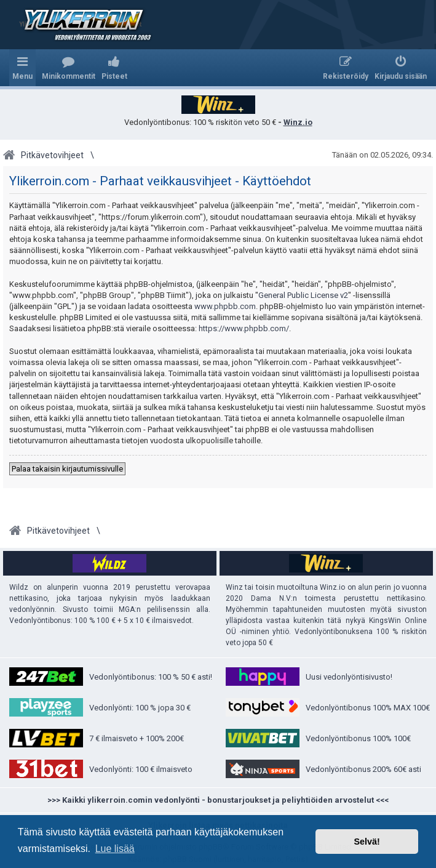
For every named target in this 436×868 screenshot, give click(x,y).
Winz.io (298, 122)
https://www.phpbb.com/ (244, 328)
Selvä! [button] (367, 842)
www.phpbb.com (225, 306)
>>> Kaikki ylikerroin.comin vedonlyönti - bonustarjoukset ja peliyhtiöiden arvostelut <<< (218, 800)
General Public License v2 (303, 295)
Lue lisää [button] (115, 849)
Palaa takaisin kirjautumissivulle (67, 469)
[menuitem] (69, 68)
